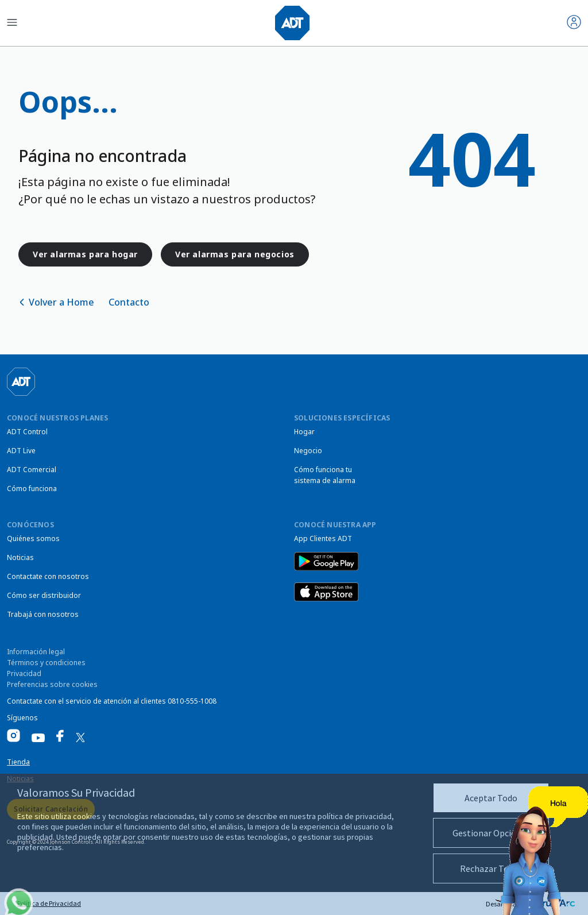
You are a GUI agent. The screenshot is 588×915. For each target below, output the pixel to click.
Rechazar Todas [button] (491, 868)
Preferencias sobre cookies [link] (52, 684)
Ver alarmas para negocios (235, 254)
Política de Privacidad (49, 903)
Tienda (18, 762)
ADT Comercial (32, 470)
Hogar (304, 432)
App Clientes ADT (323, 538)
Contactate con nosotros (48, 576)
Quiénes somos (33, 538)
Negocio (308, 451)
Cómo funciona (32, 489)
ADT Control (27, 432)
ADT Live (21, 451)
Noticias (20, 557)
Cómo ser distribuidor (44, 595)
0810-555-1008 (192, 701)
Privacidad (24, 673)
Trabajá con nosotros (43, 614)
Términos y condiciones (46, 663)
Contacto (129, 302)
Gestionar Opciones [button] (491, 833)
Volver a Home (61, 302)
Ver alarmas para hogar (85, 254)
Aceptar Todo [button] (491, 798)
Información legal (36, 652)
